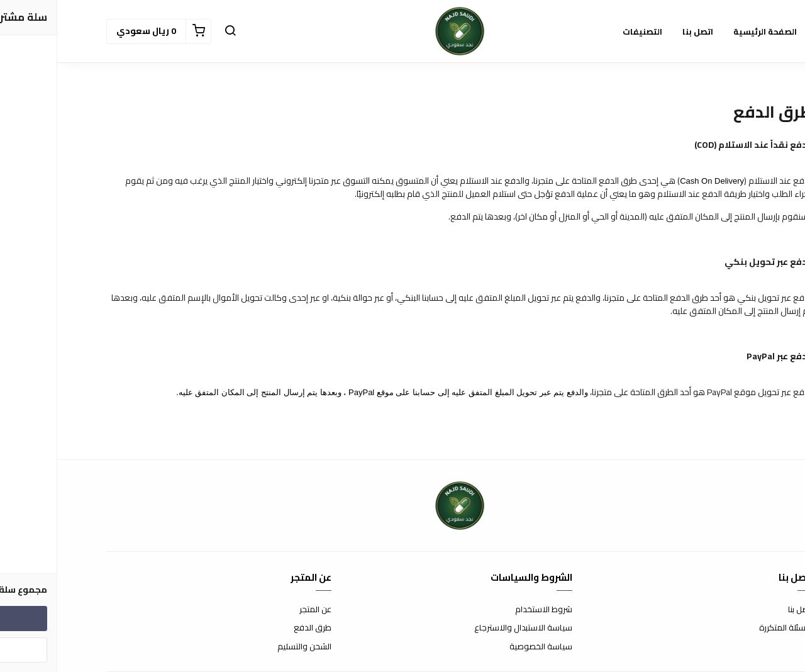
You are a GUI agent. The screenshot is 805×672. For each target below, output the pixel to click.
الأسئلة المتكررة (729, 628)
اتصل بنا (743, 610)
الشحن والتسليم (247, 647)
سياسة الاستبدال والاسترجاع (466, 628)
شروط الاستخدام (486, 610)
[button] (173, 31)
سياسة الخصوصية (484, 647)
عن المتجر (258, 610)
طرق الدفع (255, 628)
